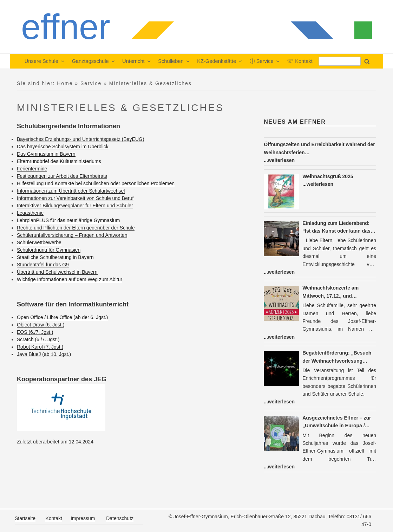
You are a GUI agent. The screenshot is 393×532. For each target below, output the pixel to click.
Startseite (25, 518)
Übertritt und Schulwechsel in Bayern (57, 272)
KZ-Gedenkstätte (220, 61)
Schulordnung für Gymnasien (49, 250)
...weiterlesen (279, 160)
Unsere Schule (45, 61)
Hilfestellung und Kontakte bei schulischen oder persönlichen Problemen (96, 183)
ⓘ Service (265, 61)
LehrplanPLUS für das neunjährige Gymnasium (68, 220)
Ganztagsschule (94, 61)
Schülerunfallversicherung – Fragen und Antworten (72, 235)
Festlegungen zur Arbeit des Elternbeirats (62, 176)
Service (91, 83)
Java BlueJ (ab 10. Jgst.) (44, 354)
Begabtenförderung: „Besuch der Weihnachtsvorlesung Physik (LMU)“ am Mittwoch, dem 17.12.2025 (337, 357)
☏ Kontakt (300, 61)
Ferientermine (32, 169)
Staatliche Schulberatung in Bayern (55, 257)
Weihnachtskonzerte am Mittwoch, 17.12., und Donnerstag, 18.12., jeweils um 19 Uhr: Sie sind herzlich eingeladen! (338, 292)
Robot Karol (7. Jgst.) (40, 347)
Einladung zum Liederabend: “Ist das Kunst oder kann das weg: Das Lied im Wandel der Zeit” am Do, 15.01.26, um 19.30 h (339, 228)
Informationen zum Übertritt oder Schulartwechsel (71, 191)
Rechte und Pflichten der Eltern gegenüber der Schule (76, 228)
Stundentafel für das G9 (43, 265)
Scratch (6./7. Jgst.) (38, 339)
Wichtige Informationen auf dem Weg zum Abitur (70, 279)
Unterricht (137, 61)
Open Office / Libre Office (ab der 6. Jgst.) (62, 317)
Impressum (83, 518)
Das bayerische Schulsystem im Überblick (63, 147)
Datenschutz (120, 518)
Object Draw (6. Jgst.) (41, 325)
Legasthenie (30, 213)
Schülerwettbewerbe (39, 242)
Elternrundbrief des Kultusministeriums (59, 161)
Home (65, 83)
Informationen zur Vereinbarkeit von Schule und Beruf (75, 198)
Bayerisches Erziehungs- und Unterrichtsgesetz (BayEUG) (81, 139)
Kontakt (54, 518)
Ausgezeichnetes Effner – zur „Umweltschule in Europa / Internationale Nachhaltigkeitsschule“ (337, 422)
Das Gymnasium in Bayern (46, 154)
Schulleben (174, 61)
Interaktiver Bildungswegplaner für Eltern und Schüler (75, 206)
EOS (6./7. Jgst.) (35, 332)
